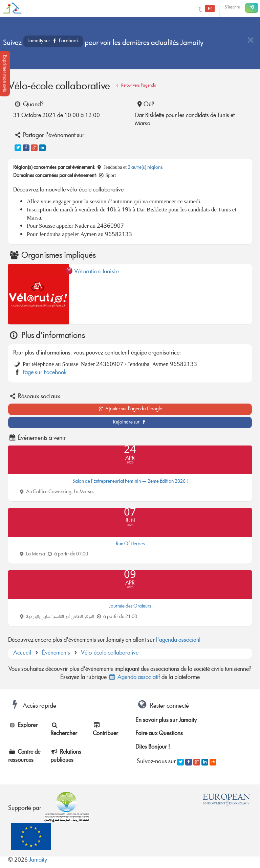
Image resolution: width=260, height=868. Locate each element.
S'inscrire (232, 8)
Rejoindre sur (130, 422)
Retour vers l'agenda (135, 86)
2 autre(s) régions (145, 168)
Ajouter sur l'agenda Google (130, 409)
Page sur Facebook (45, 373)
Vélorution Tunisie (96, 273)
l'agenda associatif (178, 641)
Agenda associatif (134, 678)
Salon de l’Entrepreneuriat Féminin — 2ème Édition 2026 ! (130, 482)
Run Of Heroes (130, 544)
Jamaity (38, 860)
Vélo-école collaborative (110, 653)
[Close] (251, 41)
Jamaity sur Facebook (53, 41)
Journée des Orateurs (130, 607)
